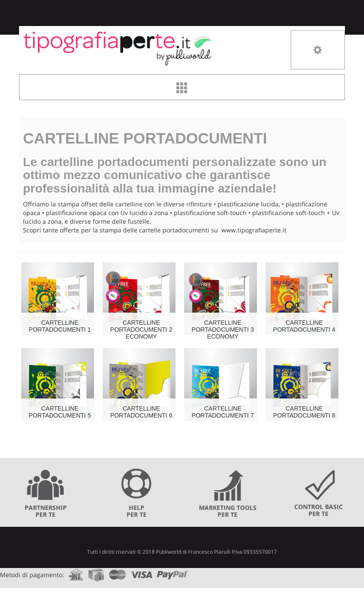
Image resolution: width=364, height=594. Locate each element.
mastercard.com (117, 572)
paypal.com (173, 572)
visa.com (141, 572)
